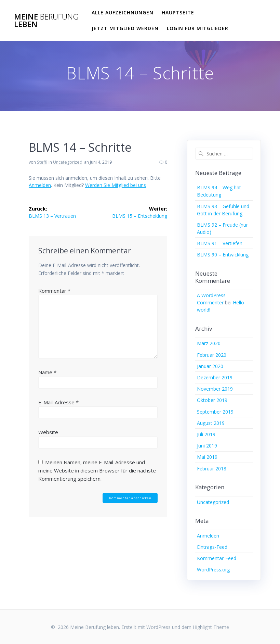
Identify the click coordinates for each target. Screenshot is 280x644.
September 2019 (215, 412)
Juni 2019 (207, 446)
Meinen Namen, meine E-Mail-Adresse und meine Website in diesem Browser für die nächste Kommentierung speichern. (97, 471)
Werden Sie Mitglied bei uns (116, 185)
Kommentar (54, 291)
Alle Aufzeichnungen (123, 12)
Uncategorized (68, 162)
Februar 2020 (212, 355)
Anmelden (40, 185)
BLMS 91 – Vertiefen (220, 243)
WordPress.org (213, 570)
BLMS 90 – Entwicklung (223, 255)
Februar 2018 (212, 469)
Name (47, 372)
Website (48, 432)
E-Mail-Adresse (58, 402)
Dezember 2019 (215, 377)
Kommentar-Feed (217, 558)
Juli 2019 (206, 434)
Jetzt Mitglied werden (125, 28)
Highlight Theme (211, 627)
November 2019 (215, 389)
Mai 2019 (207, 457)
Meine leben (46, 21)
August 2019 (211, 423)
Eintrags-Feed (212, 547)
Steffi (42, 162)
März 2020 (209, 343)
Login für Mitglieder (198, 28)
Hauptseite (178, 12)
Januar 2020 (210, 366)
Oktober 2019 (212, 400)
